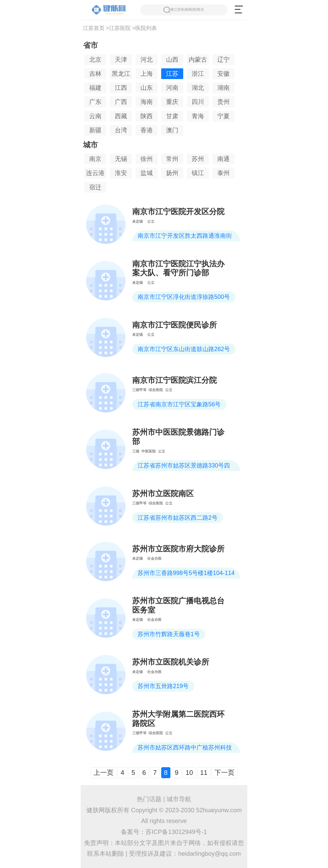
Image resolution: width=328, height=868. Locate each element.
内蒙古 (198, 59)
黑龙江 (121, 74)
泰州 (223, 173)
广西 (121, 102)
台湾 (121, 130)
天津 (121, 59)
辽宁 (223, 59)
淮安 (121, 173)
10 (189, 773)
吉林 (95, 74)
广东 (95, 102)
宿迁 (95, 187)
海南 (147, 102)
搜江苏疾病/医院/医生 (184, 10)
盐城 (147, 173)
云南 (95, 116)
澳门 (172, 130)
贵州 (223, 102)
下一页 (224, 773)
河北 (147, 59)
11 (204, 773)
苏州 (198, 159)
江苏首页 (94, 28)
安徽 (223, 74)
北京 (95, 59)
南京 (95, 159)
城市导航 (179, 799)
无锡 (121, 159)
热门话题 (149, 799)
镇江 (198, 173)
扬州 (172, 173)
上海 (147, 74)
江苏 (172, 74)
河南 (172, 88)
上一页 (104, 773)
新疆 (95, 130)
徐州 (147, 159)
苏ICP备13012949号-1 (176, 832)
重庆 (172, 102)
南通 (223, 159)
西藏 (121, 116)
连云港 (95, 173)
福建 (95, 88)
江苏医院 (120, 28)
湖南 (223, 88)
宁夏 (223, 116)
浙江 (198, 74)
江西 (121, 88)
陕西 (147, 116)
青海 (198, 116)
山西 (172, 59)
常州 (172, 159)
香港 (147, 130)
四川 (198, 102)
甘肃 (172, 116)
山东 (147, 88)
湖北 (198, 88)
